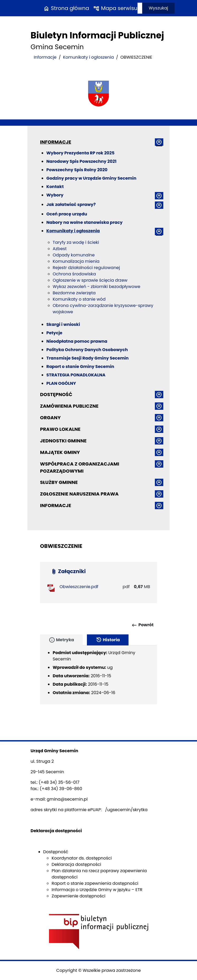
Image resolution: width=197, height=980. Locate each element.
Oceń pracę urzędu (67, 214)
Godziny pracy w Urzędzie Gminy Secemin (91, 178)
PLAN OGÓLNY (61, 383)
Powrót (142, 625)
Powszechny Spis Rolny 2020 (77, 170)
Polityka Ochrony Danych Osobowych (87, 350)
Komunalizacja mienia (76, 261)
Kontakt (55, 187)
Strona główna (66, 8)
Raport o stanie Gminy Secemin (80, 367)
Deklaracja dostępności (76, 864)
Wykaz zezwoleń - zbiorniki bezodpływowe (97, 287)
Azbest (60, 249)
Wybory (55, 195)
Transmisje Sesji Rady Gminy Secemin (87, 358)
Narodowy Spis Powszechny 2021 (81, 161)
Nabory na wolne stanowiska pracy (84, 222)
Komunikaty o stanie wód (79, 299)
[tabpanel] (98, 675)
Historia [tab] (108, 640)
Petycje (54, 333)
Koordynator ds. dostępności (82, 858)
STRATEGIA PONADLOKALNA (76, 375)
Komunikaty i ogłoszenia (88, 57)
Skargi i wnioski (63, 324)
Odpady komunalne (74, 255)
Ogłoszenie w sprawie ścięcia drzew (90, 280)
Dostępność (56, 394)
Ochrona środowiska (74, 274)
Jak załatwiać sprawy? (71, 204)
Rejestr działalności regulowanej (86, 268)
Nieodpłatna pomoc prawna (77, 341)
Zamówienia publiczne (69, 406)
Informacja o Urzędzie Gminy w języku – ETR (97, 890)
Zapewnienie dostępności (78, 896)
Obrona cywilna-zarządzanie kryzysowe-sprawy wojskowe (103, 309)
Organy (50, 418)
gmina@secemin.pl (67, 799)
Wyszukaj (159, 8)
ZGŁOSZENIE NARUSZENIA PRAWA (79, 494)
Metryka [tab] (61, 640)
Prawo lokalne (60, 429)
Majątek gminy (60, 452)
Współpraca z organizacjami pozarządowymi (80, 467)
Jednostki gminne (63, 441)
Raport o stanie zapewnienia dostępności (95, 883)
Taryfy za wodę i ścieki (76, 242)
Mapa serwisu (115, 8)
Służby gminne (59, 482)
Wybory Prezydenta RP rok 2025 (80, 153)
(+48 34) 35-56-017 (59, 782)
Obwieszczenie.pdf (79, 587)
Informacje (45, 57)
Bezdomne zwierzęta (74, 293)
